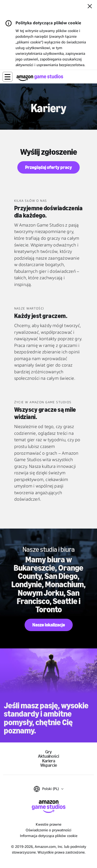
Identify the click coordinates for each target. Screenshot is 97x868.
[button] (8, 77)
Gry (48, 752)
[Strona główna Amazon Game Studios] (40, 78)
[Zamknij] (90, 7)
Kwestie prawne (48, 824)
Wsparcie (49, 765)
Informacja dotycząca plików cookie (49, 836)
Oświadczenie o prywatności (48, 830)
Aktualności (48, 756)
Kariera (49, 761)
